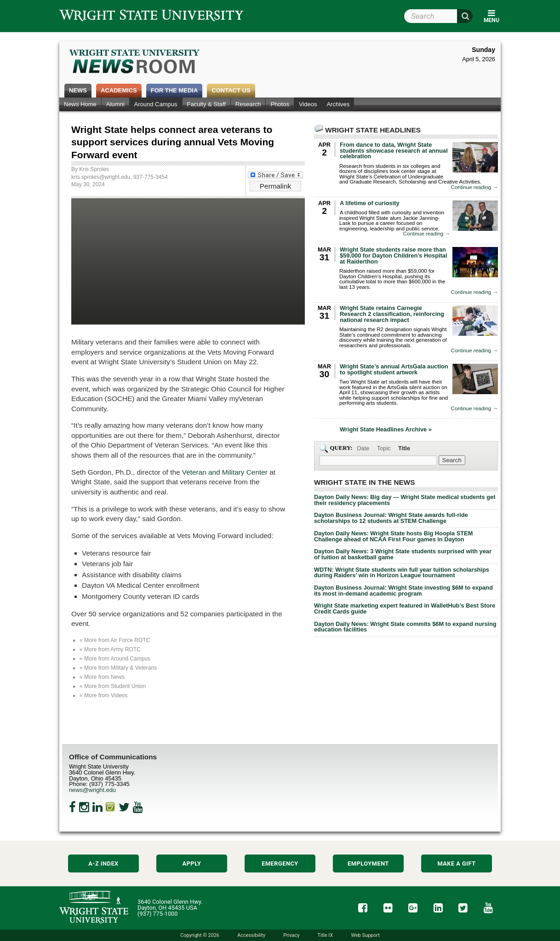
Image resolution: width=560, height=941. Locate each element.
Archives (338, 104)
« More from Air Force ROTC (115, 640)
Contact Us (231, 90)
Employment (368, 864)
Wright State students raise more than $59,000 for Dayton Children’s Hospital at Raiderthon (394, 255)
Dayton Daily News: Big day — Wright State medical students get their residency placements (405, 500)
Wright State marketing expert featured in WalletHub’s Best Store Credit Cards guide (405, 608)
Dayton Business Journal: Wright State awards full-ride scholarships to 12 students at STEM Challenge (391, 518)
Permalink (275, 186)
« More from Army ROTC (110, 649)
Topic (384, 448)
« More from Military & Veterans (118, 668)
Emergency (280, 864)
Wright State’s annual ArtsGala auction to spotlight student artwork (394, 369)
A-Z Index (103, 864)
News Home (80, 104)
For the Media (174, 90)
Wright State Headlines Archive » (386, 430)
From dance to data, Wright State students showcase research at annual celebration (394, 151)
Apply (192, 864)
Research (248, 104)
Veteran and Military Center (225, 472)
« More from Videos (104, 695)
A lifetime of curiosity (370, 203)
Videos (308, 104)
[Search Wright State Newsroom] (452, 460)
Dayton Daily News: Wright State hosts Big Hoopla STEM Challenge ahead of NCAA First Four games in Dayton (393, 536)
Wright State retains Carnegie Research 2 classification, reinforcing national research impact (392, 314)
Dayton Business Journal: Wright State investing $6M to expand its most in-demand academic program (403, 591)
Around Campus (156, 104)
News (78, 90)
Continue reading (474, 187)
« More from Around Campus (115, 659)
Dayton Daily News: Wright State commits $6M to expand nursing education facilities (405, 627)
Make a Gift (456, 864)
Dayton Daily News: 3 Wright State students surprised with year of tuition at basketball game (403, 554)
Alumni (115, 104)
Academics (119, 90)
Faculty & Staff (206, 104)
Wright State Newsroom (135, 63)
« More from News (102, 677)
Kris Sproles (94, 169)
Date (363, 448)
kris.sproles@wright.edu (101, 177)
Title (404, 448)
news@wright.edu (92, 790)
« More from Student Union (113, 686)
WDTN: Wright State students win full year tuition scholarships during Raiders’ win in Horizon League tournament (402, 573)
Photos (280, 104)
